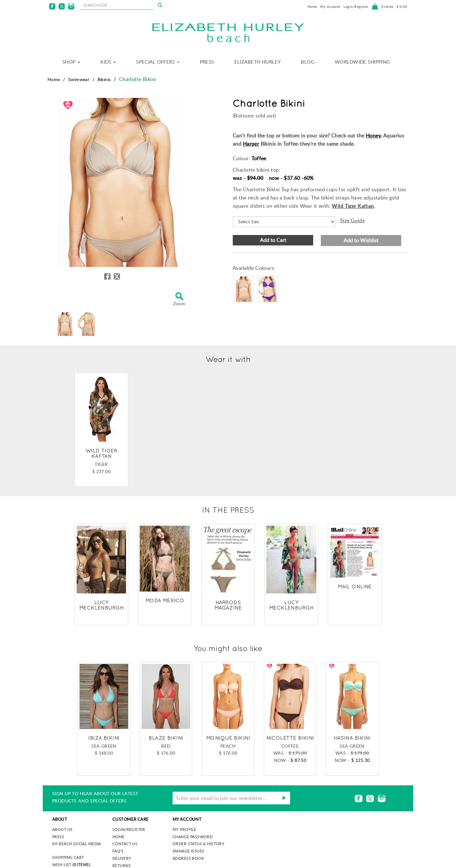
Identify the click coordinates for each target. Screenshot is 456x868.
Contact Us (125, 844)
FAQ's (118, 851)
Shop (71, 62)
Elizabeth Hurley (258, 62)
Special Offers (158, 62)
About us (62, 829)
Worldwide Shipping (362, 62)
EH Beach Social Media (77, 844)
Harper (251, 144)
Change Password (193, 837)
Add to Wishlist (361, 240)
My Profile (184, 829)
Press (207, 62)
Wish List (71, 865)
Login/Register (356, 6)
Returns (122, 865)
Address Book (188, 858)
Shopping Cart (68, 857)
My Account (330, 6)
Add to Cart (273, 240)
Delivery (122, 858)
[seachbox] (116, 5)
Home (312, 6)
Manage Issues (188, 851)
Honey (373, 136)
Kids (108, 62)
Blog (308, 62)
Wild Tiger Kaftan (353, 206)
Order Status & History (199, 844)
